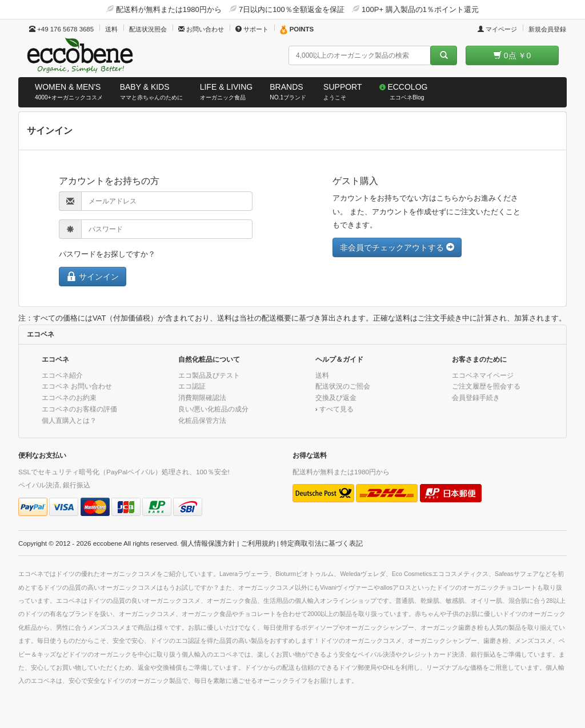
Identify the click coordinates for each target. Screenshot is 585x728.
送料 (111, 29)
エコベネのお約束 (69, 397)
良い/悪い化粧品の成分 (213, 409)
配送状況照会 (148, 29)
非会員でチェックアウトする (397, 247)
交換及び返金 (336, 397)
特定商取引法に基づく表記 (322, 543)
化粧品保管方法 (202, 420)
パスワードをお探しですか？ (107, 254)
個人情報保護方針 (208, 543)
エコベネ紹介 (62, 375)
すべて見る (336, 409)
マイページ (497, 29)
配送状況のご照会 (343, 386)
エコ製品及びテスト (209, 375)
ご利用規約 (258, 543)
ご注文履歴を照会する (486, 386)
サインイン (93, 276)
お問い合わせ (201, 29)
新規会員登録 (547, 29)
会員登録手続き (476, 397)
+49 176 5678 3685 (61, 29)
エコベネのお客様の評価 (79, 409)
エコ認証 (192, 386)
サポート (252, 29)
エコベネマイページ (483, 375)
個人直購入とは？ (69, 420)
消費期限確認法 (202, 397)
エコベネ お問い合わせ (77, 386)
